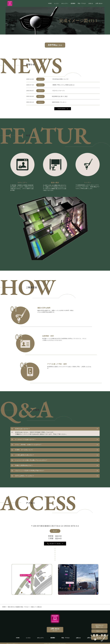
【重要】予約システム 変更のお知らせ (63, 85)
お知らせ (91, 3)
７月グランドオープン (58, 91)
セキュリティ (65, 3)
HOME (50, 3)
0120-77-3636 (54, 544)
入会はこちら (99, 631)
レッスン (56, 3)
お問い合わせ (99, 3)
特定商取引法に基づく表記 (60, 96)
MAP (55, 531)
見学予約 (55, 45)
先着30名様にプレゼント (59, 102)
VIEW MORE (62, 109)
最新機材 (73, 3)
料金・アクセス (82, 3)
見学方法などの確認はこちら (99, 626)
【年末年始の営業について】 (60, 79)
